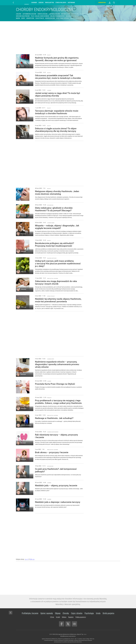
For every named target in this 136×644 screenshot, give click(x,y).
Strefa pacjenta (61, 3)
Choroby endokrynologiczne (45, 10)
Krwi (106, 16)
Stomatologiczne (85, 14)
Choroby (34, 3)
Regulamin (71, 617)
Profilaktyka (50, 3)
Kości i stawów (114, 16)
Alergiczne (105, 14)
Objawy (58, 613)
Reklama (64, 617)
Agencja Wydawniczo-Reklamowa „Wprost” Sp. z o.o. (72, 634)
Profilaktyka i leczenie (30, 613)
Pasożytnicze (40, 18)
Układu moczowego (72, 16)
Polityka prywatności (81, 617)
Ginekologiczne (43, 14)
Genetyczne (96, 14)
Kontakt (58, 617)
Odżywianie (71, 3)
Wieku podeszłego (76, 18)
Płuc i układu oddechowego (40, 16)
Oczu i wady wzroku (63, 18)
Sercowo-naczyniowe (23, 16)
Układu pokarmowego (57, 16)
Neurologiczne (50, 18)
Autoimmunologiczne (29, 14)
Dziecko (41, 3)
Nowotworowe (99, 16)
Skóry (23, 18)
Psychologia (89, 613)
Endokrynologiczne (86, 16)
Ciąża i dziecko (77, 613)
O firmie (52, 617)
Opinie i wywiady (47, 613)
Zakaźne (19, 14)
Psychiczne (75, 14)
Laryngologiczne (54, 14)
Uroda (98, 613)
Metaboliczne (66, 14)
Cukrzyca (86, 18)
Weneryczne (30, 18)
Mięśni (18, 18)
